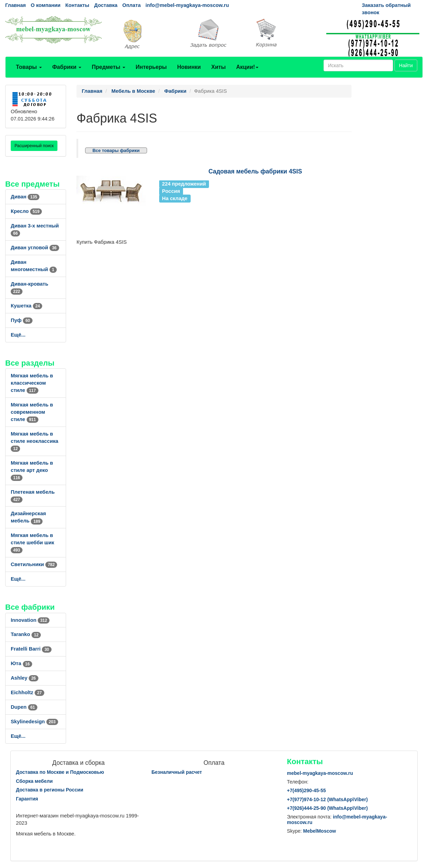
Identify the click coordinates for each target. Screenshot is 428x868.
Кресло (26, 211)
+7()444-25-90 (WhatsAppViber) (327, 808)
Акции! (247, 67)
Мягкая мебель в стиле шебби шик (33, 543)
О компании (46, 5)
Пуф (22, 320)
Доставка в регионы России (50, 790)
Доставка (106, 5)
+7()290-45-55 (306, 790)
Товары (29, 67)
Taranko (26, 634)
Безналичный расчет (177, 772)
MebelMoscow (320, 831)
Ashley (25, 678)
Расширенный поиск (34, 146)
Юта (21, 663)
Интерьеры (151, 67)
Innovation (30, 620)
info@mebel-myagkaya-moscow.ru (187, 5)
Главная (16, 5)
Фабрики (67, 67)
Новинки (189, 67)
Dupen (24, 707)
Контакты (77, 5)
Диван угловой (35, 248)
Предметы (108, 67)
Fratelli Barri (31, 649)
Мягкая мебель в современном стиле (32, 412)
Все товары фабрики (116, 150)
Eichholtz (28, 692)
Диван (25, 197)
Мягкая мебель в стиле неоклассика (34, 441)
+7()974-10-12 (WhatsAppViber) (327, 799)
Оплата (131, 5)
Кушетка (26, 306)
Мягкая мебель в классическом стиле (32, 383)
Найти (406, 65)
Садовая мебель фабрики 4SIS (255, 171)
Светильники (34, 564)
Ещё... (18, 335)
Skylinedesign (34, 722)
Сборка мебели (34, 781)
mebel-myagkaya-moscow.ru (320, 773)
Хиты (218, 67)
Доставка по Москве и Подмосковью (60, 772)
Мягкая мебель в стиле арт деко (32, 470)
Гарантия (27, 799)
